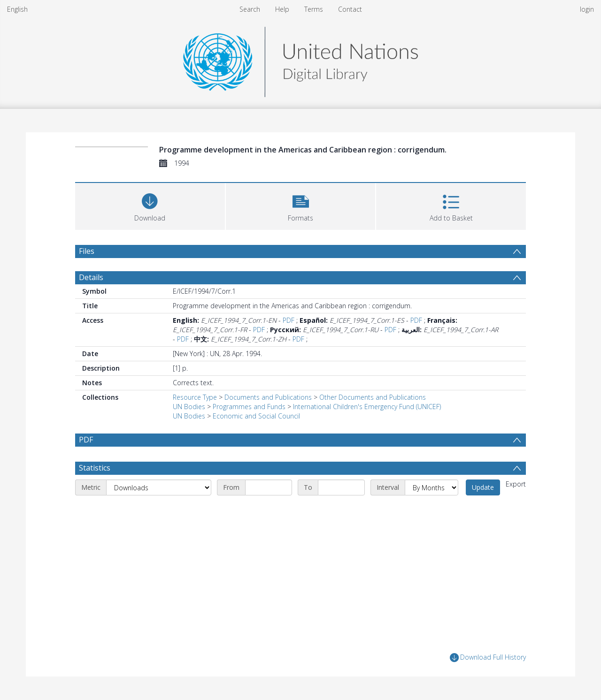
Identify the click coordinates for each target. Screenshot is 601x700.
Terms (314, 9)
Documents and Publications (268, 397)
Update (483, 487)
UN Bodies (189, 407)
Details (91, 277)
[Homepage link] (300, 59)
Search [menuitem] (250, 9)
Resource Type (195, 397)
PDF (289, 320)
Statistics (95, 468)
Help (282, 9)
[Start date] (269, 487)
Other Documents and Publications (373, 397)
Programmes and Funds (249, 407)
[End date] (341, 487)
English (17, 9)
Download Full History (488, 658)
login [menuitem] (587, 9)
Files (87, 251)
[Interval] (431, 487)
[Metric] (159, 487)
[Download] (150, 205)
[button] (301, 205)
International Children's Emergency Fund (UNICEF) (367, 407)
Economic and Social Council (256, 416)
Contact (350, 9)
